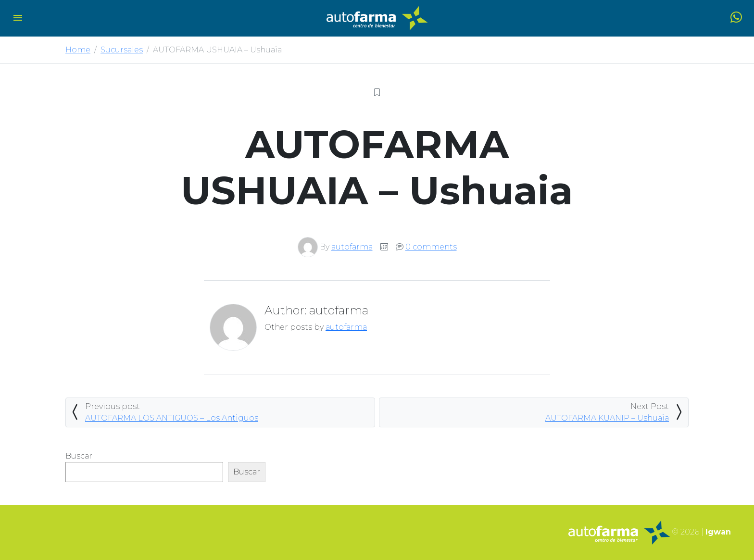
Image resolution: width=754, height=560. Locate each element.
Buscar (79, 456)
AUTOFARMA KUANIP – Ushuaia (607, 418)
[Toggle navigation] (18, 19)
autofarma (352, 247)
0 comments (431, 247)
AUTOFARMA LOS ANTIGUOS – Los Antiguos (172, 418)
